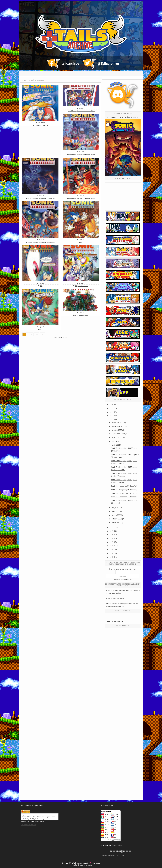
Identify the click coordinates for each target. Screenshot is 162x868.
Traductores (51, 73)
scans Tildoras (91, 111)
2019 (111, 535)
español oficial (72, 111)
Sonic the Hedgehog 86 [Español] (124, 490)
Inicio (23, 73)
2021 (111, 527)
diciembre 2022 (118, 423)
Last (42, 334)
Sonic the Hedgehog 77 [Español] (124, 497)
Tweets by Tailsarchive (114, 621)
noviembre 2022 (118, 426)
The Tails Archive (76, 863)
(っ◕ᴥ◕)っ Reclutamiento (75, 73)
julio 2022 (115, 441)
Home (24, 80)
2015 (111, 550)
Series (41, 73)
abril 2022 (116, 511)
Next (37, 334)
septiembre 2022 (118, 434)
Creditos (102, 73)
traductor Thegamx (43, 125)
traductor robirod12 (83, 286)
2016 (111, 546)
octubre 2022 (117, 430)
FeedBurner (128, 579)
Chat (61, 73)
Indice (32, 73)
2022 (111, 419)
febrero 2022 (117, 519)
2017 (111, 542)
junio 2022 (116, 445)
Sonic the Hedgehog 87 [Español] (124, 486)
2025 (111, 408)
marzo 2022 (116, 515)
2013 (111, 557)
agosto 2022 (116, 438)
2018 (111, 538)
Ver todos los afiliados (29, 826)
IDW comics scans (82, 111)
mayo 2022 (116, 508)
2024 (111, 412)
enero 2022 (116, 523)
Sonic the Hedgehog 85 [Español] (124, 493)
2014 (111, 553)
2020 (111, 531)
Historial (57, 337)
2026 (111, 405)
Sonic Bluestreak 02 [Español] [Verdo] (123, 117)
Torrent (64, 337)
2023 (111, 416)
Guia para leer (92, 73)
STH (36, 125)
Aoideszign (89, 865)
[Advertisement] (61, 353)
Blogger (81, 865)
